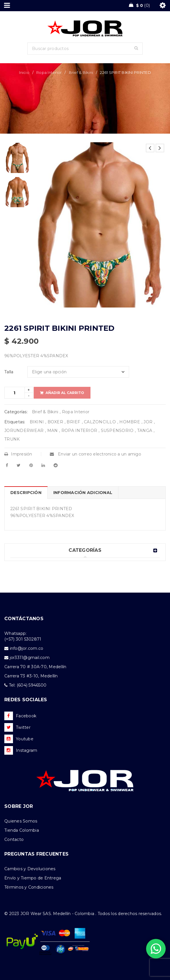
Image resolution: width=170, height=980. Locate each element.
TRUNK (12, 439)
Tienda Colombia (22, 830)
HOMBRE (130, 422)
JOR (148, 422)
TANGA (145, 431)
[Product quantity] (15, 393)
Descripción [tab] (26, 493)
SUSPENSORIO (117, 431)
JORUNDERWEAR (24, 431)
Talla (9, 372)
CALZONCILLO (100, 422)
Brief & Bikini (81, 72)
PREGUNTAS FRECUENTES (36, 854)
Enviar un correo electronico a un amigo (96, 454)
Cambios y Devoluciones (30, 869)
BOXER (55, 422)
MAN (53, 431)
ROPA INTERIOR (79, 431)
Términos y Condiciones (29, 887)
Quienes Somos (21, 821)
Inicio (24, 72)
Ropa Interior (49, 72)
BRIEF (73, 422)
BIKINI (37, 422)
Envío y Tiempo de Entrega (33, 878)
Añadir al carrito (65, 393)
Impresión (18, 454)
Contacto (14, 839)
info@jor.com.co (27, 648)
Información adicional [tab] (83, 493)
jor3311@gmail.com (30, 658)
